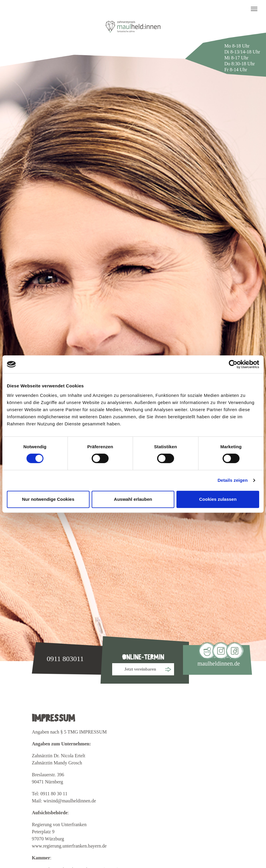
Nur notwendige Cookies (48, 499)
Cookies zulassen (218, 499)
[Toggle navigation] (254, 9)
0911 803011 (65, 659)
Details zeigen (233, 480)
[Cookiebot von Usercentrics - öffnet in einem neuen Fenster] (233, 364)
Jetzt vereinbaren (140, 669)
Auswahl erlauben (133, 499)
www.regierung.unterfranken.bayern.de (69, 846)
